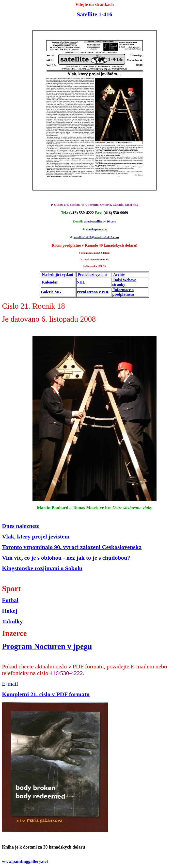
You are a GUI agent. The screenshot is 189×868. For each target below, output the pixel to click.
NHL (81, 282)
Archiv (119, 275)
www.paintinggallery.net (25, 861)
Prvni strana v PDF (93, 292)
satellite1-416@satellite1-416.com (96, 237)
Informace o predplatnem (123, 292)
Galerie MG (51, 292)
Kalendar (50, 282)
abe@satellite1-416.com (100, 221)
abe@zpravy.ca (96, 229)
